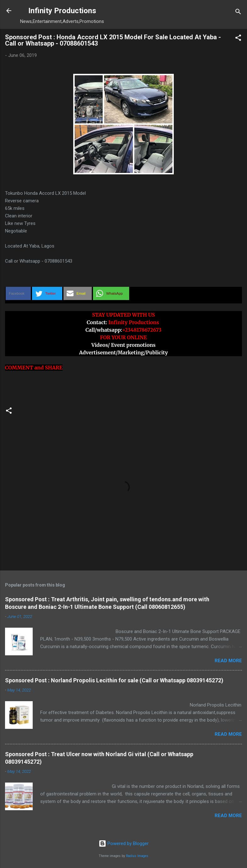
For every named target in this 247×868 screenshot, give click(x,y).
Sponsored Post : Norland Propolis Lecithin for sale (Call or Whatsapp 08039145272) (114, 680)
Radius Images (137, 856)
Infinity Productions (62, 11)
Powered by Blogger (124, 843)
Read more (228, 661)
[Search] (238, 13)
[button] (238, 39)
